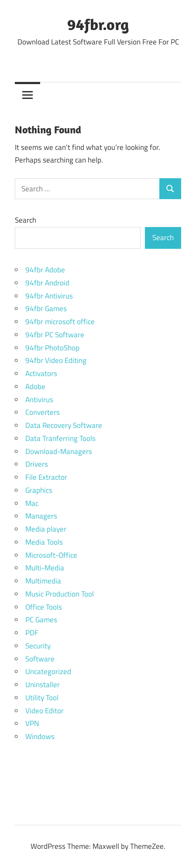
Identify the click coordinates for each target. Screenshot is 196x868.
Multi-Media (45, 568)
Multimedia (43, 581)
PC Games (41, 620)
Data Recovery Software (64, 425)
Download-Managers (59, 451)
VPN (32, 723)
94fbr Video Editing (56, 360)
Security (38, 646)
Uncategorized (48, 671)
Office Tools (44, 607)
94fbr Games (46, 309)
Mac (32, 503)
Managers (41, 516)
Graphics (39, 490)
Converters (43, 412)
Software (40, 659)
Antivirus (39, 400)
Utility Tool (42, 698)
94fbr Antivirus (49, 296)
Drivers (37, 464)
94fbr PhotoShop (52, 348)
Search (26, 220)
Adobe (35, 387)
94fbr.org (98, 24)
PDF (32, 633)
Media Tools (44, 542)
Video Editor (45, 711)
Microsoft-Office (51, 555)
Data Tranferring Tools (60, 438)
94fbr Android (47, 283)
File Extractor (46, 477)
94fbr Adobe (45, 270)
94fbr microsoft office (60, 322)
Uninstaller (43, 685)
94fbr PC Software (55, 335)
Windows (40, 736)
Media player (46, 529)
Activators (41, 373)
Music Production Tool (60, 594)
